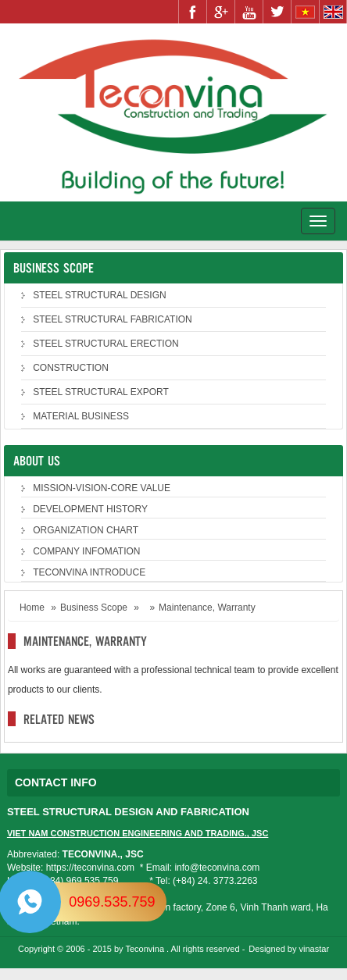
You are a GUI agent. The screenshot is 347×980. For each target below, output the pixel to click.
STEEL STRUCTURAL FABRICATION (113, 319)
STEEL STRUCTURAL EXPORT (101, 392)
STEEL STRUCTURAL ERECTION (106, 344)
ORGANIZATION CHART (86, 530)
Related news (59, 719)
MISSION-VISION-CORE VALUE (102, 488)
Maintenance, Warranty (85, 641)
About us (37, 460)
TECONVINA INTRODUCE (89, 572)
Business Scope (54, 267)
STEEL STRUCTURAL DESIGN (99, 295)
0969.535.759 (112, 902)
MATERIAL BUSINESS (81, 416)
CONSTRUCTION (71, 368)
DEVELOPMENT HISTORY (90, 509)
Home (32, 608)
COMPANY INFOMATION (86, 551)
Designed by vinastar (289, 949)
